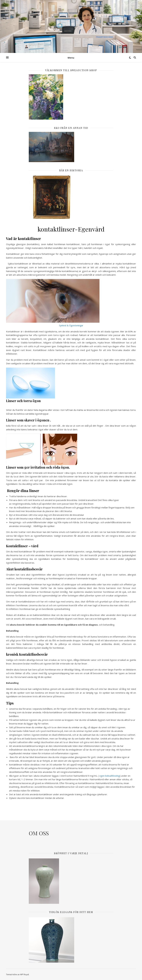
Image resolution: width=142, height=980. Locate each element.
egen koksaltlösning (110, 776)
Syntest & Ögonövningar (71, 325)
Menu (71, 58)
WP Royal (24, 974)
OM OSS (39, 833)
